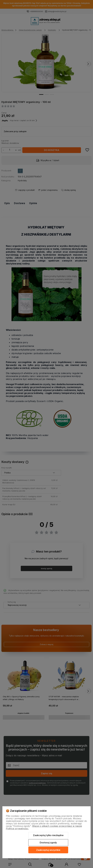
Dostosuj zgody (48, 843)
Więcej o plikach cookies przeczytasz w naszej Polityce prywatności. (44, 827)
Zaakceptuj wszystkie (48, 850)
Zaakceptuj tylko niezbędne (48, 835)
